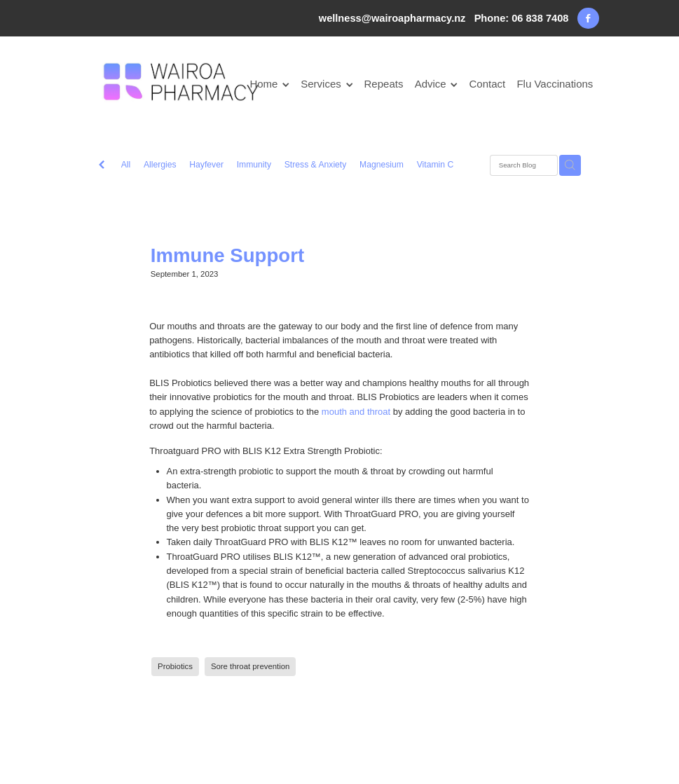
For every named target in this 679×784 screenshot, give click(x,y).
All (126, 165)
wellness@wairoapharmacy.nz (392, 18)
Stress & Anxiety (316, 165)
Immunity (254, 165)
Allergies (160, 165)
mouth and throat (356, 412)
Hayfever (206, 165)
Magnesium (382, 165)
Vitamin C (435, 165)
